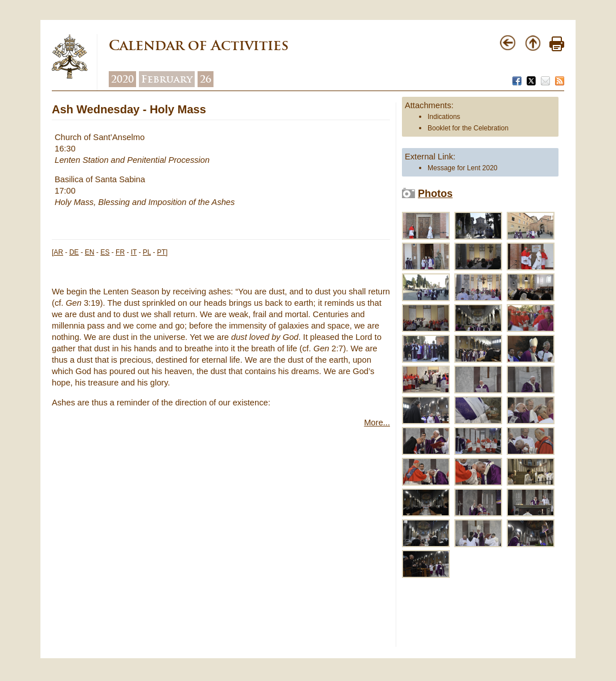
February (167, 79)
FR (120, 252)
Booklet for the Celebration (468, 128)
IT (134, 252)
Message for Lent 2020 (463, 168)
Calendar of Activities (199, 45)
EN (90, 252)
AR (58, 252)
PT (161, 252)
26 (206, 79)
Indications (444, 117)
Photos (435, 194)
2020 (122, 79)
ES (105, 252)
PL (147, 252)
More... (377, 422)
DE (74, 252)
